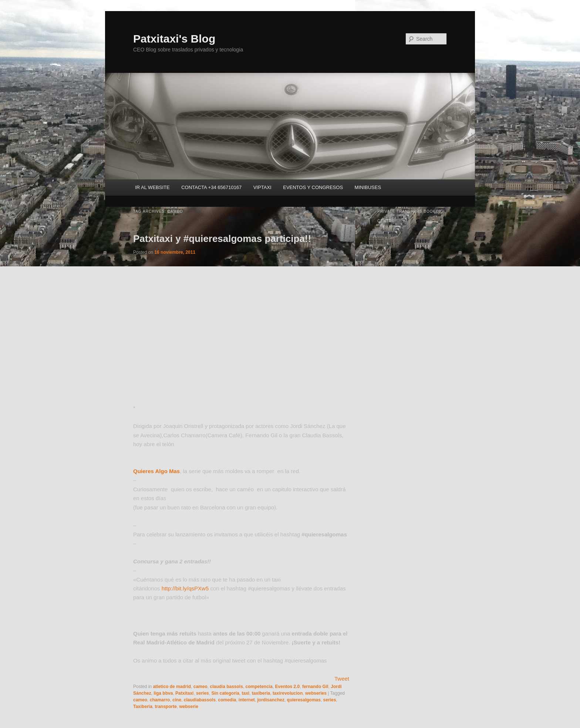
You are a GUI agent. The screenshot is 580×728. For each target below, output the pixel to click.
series (203, 693)
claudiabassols (200, 700)
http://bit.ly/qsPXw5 (185, 588)
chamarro (160, 700)
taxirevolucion (288, 693)
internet (247, 700)
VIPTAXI (262, 187)
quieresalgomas (304, 700)
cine (177, 700)
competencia (259, 687)
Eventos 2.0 (288, 687)
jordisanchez (271, 700)
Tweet (342, 679)
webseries (316, 693)
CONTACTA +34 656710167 (211, 187)
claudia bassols (226, 687)
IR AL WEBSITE (152, 187)
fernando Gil (315, 687)
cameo (200, 687)
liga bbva (163, 693)
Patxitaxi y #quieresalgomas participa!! (222, 239)
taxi (245, 693)
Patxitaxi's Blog (174, 39)
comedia (227, 700)
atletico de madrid (172, 687)
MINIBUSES (368, 187)
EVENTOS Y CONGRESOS (313, 187)
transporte (166, 707)
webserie (189, 707)
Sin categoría (225, 693)
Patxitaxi (184, 693)
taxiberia (261, 693)
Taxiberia (143, 707)
